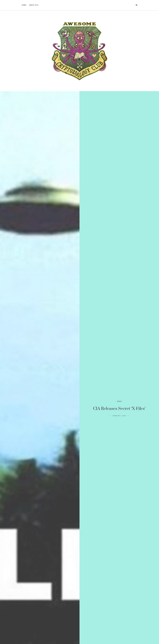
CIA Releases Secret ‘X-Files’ (119, 409)
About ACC (34, 5)
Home (24, 5)
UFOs (119, 401)
